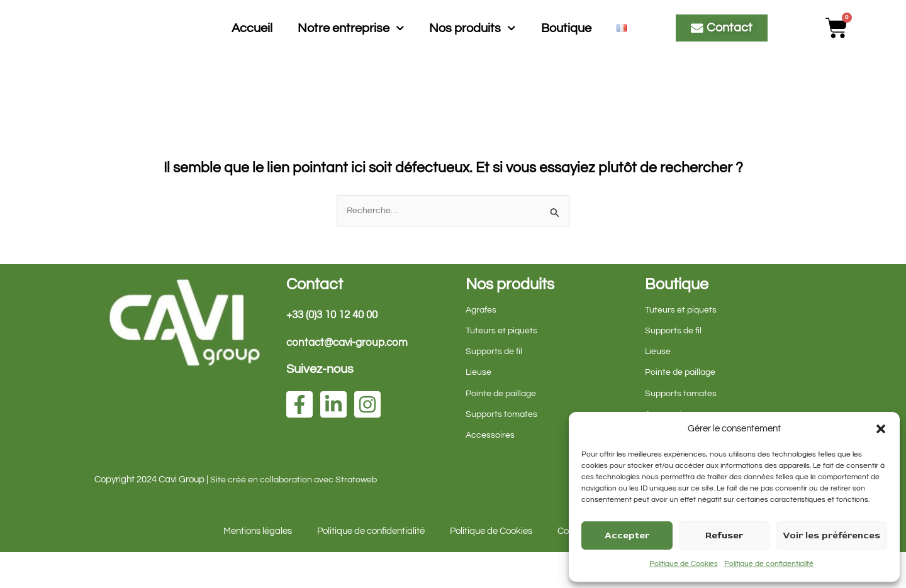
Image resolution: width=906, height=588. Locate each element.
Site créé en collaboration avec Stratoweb (296, 515)
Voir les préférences (831, 535)
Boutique (566, 45)
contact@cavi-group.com (351, 378)
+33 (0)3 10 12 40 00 (336, 351)
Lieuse (479, 408)
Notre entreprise (351, 46)
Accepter (627, 535)
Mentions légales (258, 567)
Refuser (724, 535)
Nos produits (473, 46)
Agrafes (482, 346)
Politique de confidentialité (769, 564)
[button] (881, 429)
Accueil (252, 45)
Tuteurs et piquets (502, 366)
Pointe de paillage (502, 429)
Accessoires (490, 471)
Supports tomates (503, 450)
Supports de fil (495, 387)
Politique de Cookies (684, 564)
